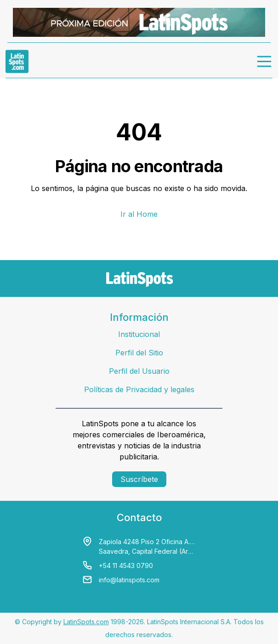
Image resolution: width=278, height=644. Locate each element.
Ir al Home (139, 214)
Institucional (139, 334)
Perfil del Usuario (139, 371)
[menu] (265, 61)
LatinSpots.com (86, 622)
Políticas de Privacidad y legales (139, 389)
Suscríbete (139, 479)
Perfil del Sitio (139, 353)
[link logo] (17, 61)
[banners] (139, 22)
